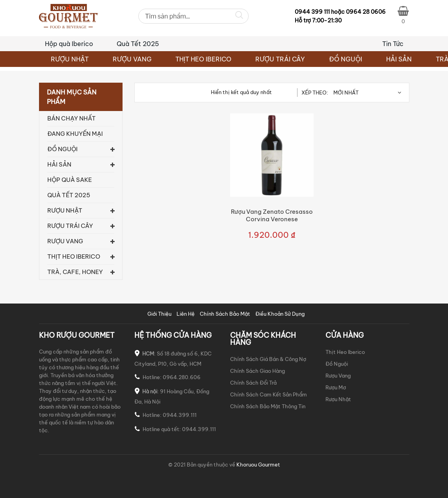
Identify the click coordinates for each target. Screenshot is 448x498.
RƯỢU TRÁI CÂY (280, 59)
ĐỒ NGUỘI (346, 59)
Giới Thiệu (159, 314)
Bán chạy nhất (72, 118)
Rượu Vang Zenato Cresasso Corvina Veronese (272, 215)
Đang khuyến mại (75, 134)
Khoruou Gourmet (258, 465)
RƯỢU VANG (132, 59)
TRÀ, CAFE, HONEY (75, 272)
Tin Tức (393, 44)
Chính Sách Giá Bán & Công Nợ (268, 359)
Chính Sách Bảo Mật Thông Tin (268, 406)
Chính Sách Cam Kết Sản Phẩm (269, 394)
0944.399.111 (180, 415)
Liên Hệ (186, 314)
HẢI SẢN (399, 59)
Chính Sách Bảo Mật (225, 314)
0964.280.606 (182, 377)
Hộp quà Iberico (69, 44)
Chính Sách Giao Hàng (257, 371)
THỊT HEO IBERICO (203, 59)
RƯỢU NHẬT (70, 59)
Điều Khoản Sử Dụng (280, 314)
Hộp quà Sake (70, 180)
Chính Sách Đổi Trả (253, 383)
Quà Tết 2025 (138, 44)
